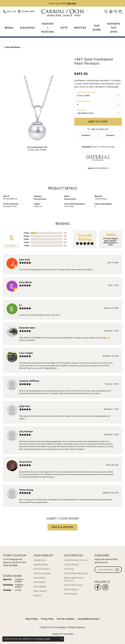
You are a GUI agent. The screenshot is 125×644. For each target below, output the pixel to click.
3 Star (26, 239)
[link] (10, 11)
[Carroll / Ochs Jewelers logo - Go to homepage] (62, 13)
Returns (110, 135)
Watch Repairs (71, 594)
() (65, 233)
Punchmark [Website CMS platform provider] (68, 634)
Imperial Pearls (70, 199)
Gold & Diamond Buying (76, 573)
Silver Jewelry (40, 586)
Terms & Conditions (66, 619)
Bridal (9, 28)
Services (80, 28)
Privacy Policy (47, 619)
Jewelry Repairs (71, 589)
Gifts (64, 28)
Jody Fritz (24, 406)
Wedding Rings (41, 564)
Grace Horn (26, 462)
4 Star (26, 236)
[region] (37, 110)
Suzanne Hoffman (29, 381)
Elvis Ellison (26, 282)
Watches (38, 595)
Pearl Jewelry (40, 578)
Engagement (40, 560)
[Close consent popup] (61, 639)
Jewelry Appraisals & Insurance (74, 579)
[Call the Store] (10, 565)
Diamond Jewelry (42, 569)
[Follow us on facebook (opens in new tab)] (98, 587)
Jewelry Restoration (73, 585)
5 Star (26, 233)
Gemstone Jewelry (42, 573)
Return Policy (32, 619)
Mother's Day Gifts (114, 28)
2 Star (26, 242)
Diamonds (27, 28)
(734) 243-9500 (37, 150)
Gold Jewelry (40, 582)
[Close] (121, 3)
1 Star (26, 246)
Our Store (97, 28)
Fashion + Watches (48, 28)
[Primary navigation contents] (62, 28)
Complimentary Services (76, 560)
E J (20, 305)
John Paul (24, 260)
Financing (69, 569)
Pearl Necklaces (13, 47)
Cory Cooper (26, 353)
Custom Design (72, 564)
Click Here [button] (72, 3)
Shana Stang (26, 490)
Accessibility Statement (89, 619)
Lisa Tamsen (26, 431)
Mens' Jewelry (40, 591)
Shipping (86, 135)
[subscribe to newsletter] (117, 570)
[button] (106, 11)
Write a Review (62, 527)
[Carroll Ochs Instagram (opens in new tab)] (105, 587)
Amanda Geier (27, 328)
